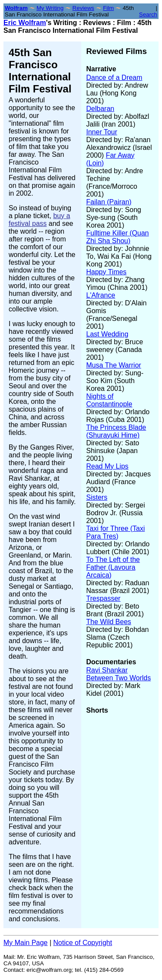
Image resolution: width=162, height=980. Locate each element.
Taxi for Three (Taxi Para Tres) (116, 532)
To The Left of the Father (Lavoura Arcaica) (113, 567)
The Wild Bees (109, 622)
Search (148, 14)
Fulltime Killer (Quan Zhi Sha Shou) (118, 237)
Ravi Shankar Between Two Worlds (119, 674)
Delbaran (100, 109)
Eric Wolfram (25, 23)
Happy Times (106, 272)
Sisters (97, 497)
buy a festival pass (39, 220)
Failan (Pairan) (109, 202)
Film (108, 8)
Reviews (83, 8)
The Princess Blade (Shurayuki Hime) (116, 431)
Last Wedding (108, 334)
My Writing (50, 8)
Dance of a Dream (114, 78)
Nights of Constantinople (110, 400)
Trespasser (103, 598)
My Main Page (25, 943)
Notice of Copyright (83, 943)
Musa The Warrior (114, 365)
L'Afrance (101, 295)
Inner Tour (102, 132)
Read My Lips (108, 466)
